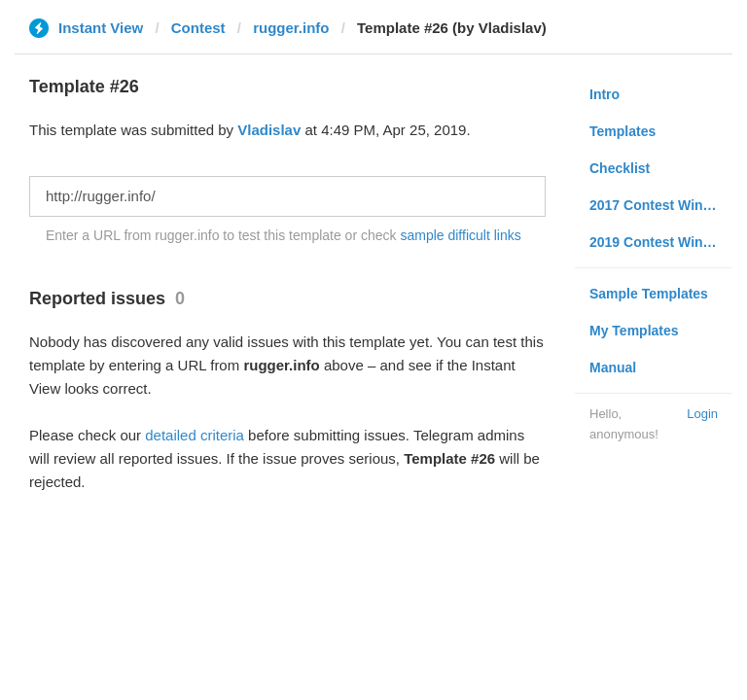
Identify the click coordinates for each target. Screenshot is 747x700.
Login (702, 414)
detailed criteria (195, 435)
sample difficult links (460, 235)
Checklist (620, 168)
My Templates (634, 331)
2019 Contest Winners (660, 242)
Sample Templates (649, 294)
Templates (622, 131)
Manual (613, 367)
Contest (198, 28)
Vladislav (269, 130)
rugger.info (291, 28)
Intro (605, 94)
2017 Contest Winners (660, 205)
